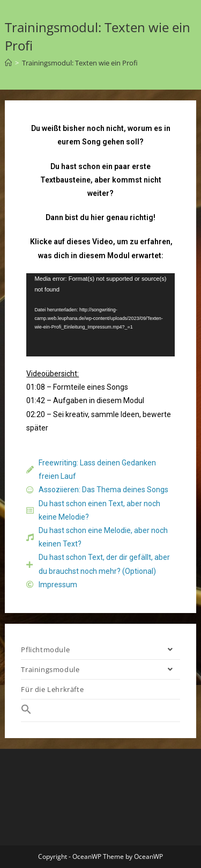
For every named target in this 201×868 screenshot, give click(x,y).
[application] (100, 315)
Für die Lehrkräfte (52, 689)
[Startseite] (8, 63)
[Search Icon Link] (100, 710)
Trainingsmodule (100, 669)
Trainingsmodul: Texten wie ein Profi (80, 63)
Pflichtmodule (100, 650)
